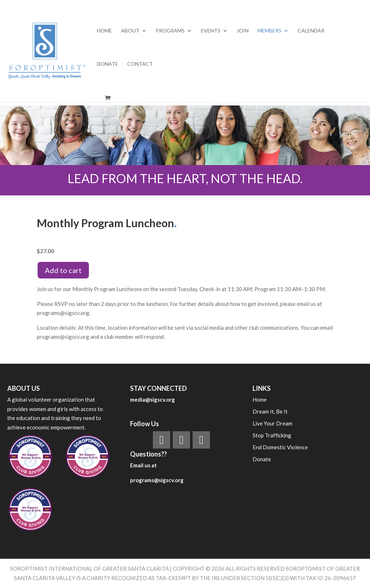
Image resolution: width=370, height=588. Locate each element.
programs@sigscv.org (157, 480)
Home (104, 31)
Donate (107, 64)
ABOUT (130, 31)
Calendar (311, 31)
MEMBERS (270, 31)
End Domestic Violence (280, 447)
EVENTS (211, 31)
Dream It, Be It (270, 411)
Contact (140, 64)
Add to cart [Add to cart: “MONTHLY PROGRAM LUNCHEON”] (63, 270)
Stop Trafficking (272, 435)
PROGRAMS (170, 31)
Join (243, 31)
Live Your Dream (272, 423)
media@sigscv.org (152, 399)
